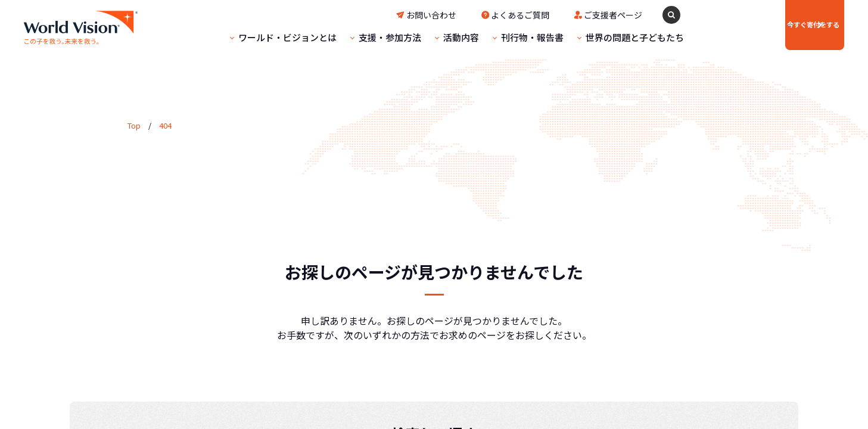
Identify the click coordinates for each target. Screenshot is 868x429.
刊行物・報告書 (497, 37)
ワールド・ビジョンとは (252, 37)
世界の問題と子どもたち (599, 37)
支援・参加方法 (354, 37)
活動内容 (425, 37)
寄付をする (773, 24)
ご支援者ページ (577, 15)
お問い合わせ (396, 15)
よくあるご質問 (484, 15)
